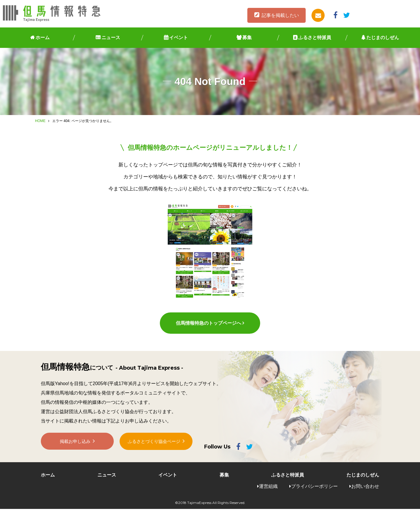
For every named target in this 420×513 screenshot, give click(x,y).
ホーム (43, 38)
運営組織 (268, 490)
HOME (40, 121)
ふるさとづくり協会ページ (154, 447)
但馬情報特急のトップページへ (208, 327)
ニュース (111, 38)
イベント (178, 38)
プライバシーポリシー (314, 490)
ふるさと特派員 (315, 38)
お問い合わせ (365, 490)
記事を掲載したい (280, 15)
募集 (247, 38)
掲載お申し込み (75, 447)
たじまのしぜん (383, 38)
